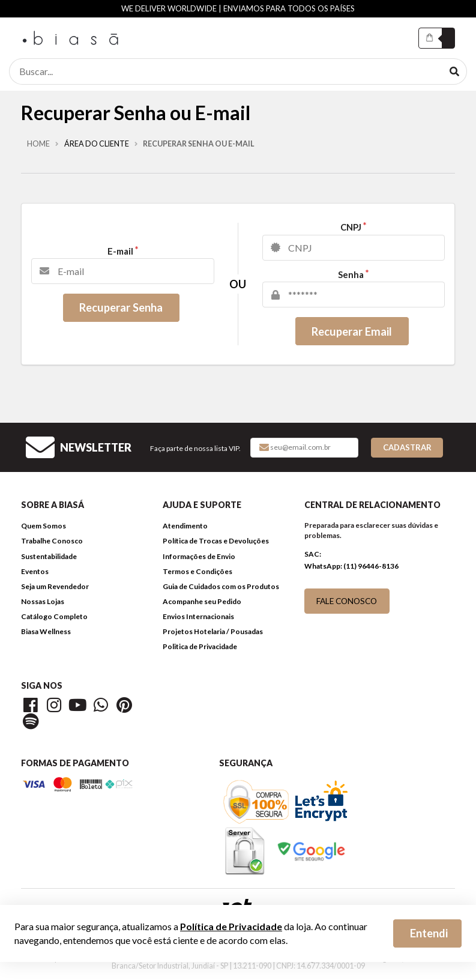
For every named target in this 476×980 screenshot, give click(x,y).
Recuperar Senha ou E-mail (199, 144)
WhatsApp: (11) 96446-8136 (351, 566)
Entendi (429, 933)
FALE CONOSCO (347, 601)
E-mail (120, 251)
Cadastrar (407, 447)
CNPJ (351, 227)
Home (38, 144)
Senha (351, 275)
